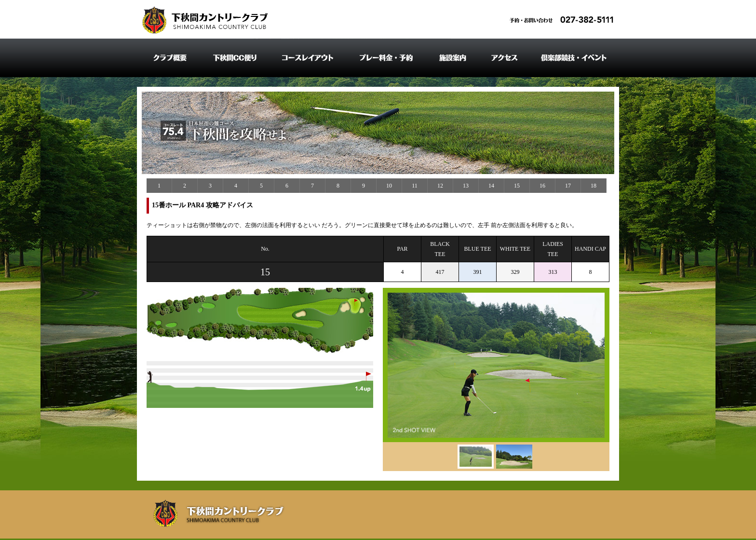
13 (466, 186)
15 (517, 186)
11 (415, 186)
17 (568, 186)
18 (594, 186)
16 (542, 186)
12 (440, 186)
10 (389, 186)
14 (491, 186)
